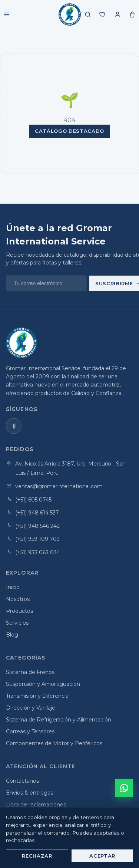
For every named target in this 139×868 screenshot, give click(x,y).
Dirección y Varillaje (31, 708)
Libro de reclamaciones (36, 805)
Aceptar (102, 856)
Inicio (13, 587)
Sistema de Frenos (30, 672)
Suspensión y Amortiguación (43, 684)
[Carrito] (132, 14)
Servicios (17, 623)
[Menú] (7, 14)
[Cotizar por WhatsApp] (124, 788)
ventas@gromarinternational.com (59, 486)
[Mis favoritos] (103, 14)
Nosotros (18, 599)
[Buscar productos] (88, 14)
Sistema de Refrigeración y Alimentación (59, 720)
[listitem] (14, 426)
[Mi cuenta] (118, 14)
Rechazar (37, 856)
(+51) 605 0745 (33, 500)
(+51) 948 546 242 (37, 526)
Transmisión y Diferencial (38, 696)
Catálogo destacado (69, 131)
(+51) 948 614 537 (37, 513)
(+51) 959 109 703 (37, 539)
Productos (19, 611)
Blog (12, 635)
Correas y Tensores (30, 731)
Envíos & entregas (29, 793)
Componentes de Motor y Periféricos (54, 743)
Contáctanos (22, 781)
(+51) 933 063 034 (38, 552)
